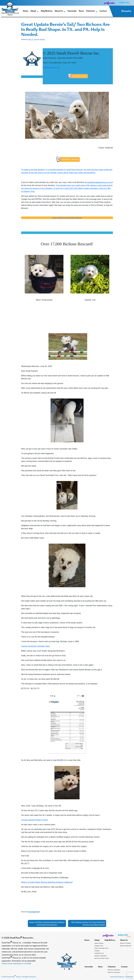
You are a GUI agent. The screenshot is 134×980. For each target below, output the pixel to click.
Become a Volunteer (114, 970)
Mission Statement (126, 946)
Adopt (34, 11)
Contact (103, 11)
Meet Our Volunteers (114, 972)
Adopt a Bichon (99, 943)
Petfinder (97, 951)
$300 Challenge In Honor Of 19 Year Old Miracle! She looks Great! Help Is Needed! (88, 923)
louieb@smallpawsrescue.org (99, 182)
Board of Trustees (125, 943)
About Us (60, 11)
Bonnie (42, 39)
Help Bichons (47, 11)
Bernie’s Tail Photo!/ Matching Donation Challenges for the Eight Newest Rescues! (47, 923)
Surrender (72, 11)
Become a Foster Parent (102, 958)
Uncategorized (34, 912)
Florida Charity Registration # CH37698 (16, 964)
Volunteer (92, 11)
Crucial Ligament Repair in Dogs (34, 820)
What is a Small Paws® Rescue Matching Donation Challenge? (47, 882)
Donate (126, 11)
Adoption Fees (99, 946)
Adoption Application (100, 956)
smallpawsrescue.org (51, 67)
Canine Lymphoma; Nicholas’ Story (35, 646)
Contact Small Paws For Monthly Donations (67, 218)
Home (26, 11)
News (81, 11)
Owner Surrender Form (101, 948)
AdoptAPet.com (99, 953)
